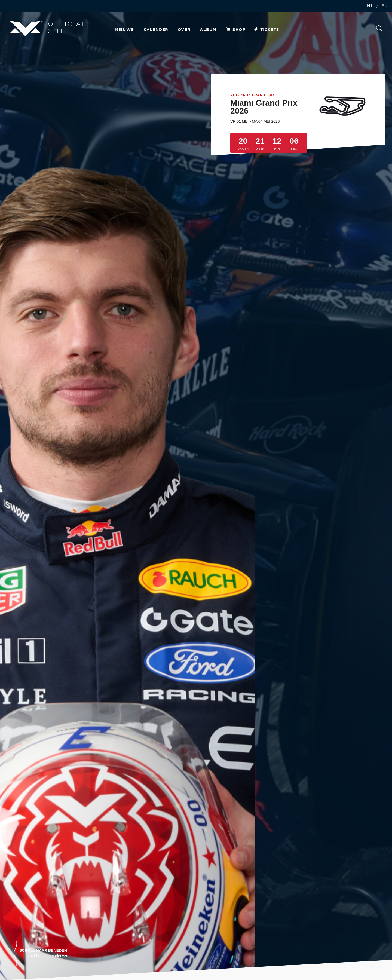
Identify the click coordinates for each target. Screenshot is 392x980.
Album (208, 30)
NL (370, 6)
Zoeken (379, 28)
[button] (40, 953)
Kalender (156, 30)
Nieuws (124, 30)
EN (385, 6)
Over (184, 30)
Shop (235, 30)
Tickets (266, 30)
